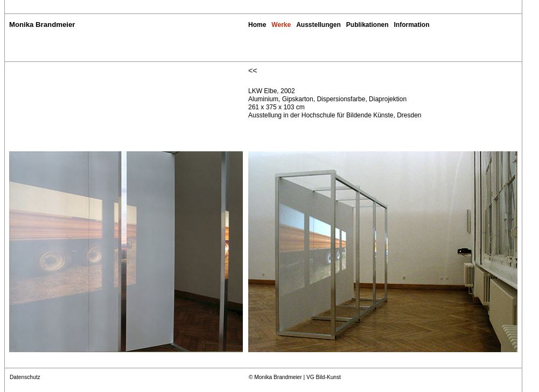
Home (257, 25)
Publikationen (367, 25)
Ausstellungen (318, 25)
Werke (281, 25)
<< (253, 71)
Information (412, 25)
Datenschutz (25, 377)
